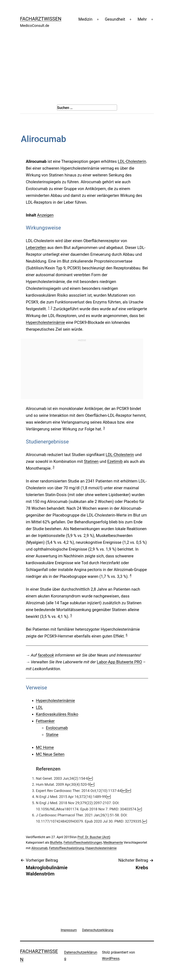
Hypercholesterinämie (45, 322)
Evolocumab (57, 728)
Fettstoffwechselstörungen (83, 843)
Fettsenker (45, 721)
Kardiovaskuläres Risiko (57, 714)
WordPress (111, 958)
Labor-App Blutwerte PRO (119, 662)
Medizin (85, 19)
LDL (39, 707)
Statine (52, 735)
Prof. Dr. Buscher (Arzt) (94, 837)
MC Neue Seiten (50, 754)
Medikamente (113, 843)
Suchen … (65, 108)
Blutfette (56, 843)
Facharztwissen (41, 19)
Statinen (91, 461)
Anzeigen (45, 215)
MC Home (45, 747)
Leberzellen (36, 248)
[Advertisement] (87, 64)
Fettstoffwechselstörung (67, 848)
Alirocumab (39, 848)
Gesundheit (115, 19)
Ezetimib (115, 461)
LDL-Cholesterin (132, 161)
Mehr (142, 19)
